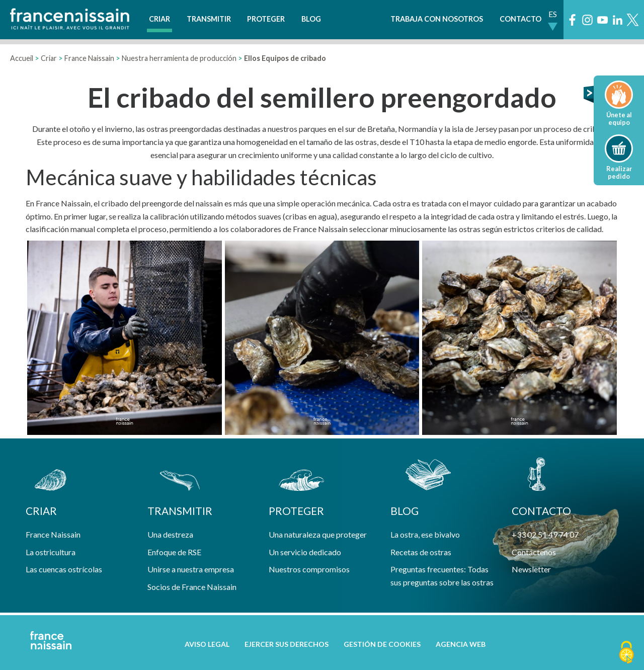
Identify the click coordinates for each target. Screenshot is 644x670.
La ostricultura (51, 552)
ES (553, 14)
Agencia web (461, 644)
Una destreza (170, 534)
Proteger (266, 19)
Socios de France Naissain (192, 587)
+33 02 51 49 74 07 (545, 534)
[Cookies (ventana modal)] (626, 653)
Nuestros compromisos (309, 569)
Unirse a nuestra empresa (191, 569)
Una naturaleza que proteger (318, 534)
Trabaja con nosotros (437, 19)
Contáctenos (534, 552)
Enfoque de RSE (174, 552)
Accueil (22, 58)
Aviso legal (207, 644)
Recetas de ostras (421, 552)
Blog (311, 19)
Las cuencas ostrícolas (64, 569)
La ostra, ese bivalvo (425, 534)
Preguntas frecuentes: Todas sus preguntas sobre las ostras (442, 576)
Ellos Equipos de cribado (285, 58)
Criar (159, 19)
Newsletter (531, 569)
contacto (541, 511)
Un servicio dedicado (305, 552)
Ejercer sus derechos (287, 644)
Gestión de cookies (382, 644)
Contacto (520, 19)
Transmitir (209, 19)
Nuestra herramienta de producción (179, 58)
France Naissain (89, 58)
